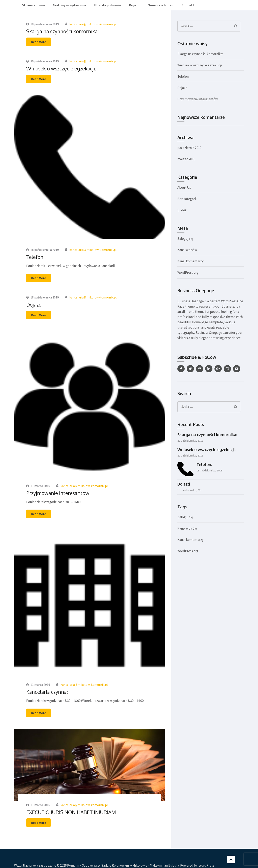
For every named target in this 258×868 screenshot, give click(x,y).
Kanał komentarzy (190, 261)
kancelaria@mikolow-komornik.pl (93, 24)
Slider (182, 210)
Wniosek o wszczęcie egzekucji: (61, 68)
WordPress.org (188, 272)
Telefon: (35, 257)
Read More (39, 42)
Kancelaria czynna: (47, 692)
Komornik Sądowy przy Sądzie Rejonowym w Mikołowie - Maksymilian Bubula (123, 865)
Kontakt (188, 5)
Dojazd (134, 5)
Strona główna (34, 5)
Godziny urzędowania (70, 5)
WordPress (207, 865)
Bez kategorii (187, 199)
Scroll (231, 860)
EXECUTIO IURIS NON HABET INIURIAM (71, 812)
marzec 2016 (186, 159)
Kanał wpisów (187, 250)
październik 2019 (189, 148)
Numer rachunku (161, 5)
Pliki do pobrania (108, 5)
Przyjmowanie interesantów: (58, 493)
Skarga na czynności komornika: (62, 31)
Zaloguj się (185, 239)
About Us (184, 187)
